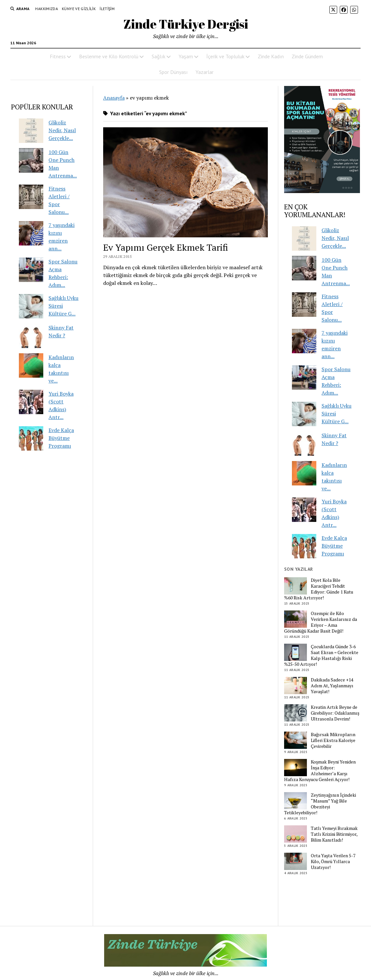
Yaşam (186, 56)
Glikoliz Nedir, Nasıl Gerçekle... (62, 130)
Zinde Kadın (271, 56)
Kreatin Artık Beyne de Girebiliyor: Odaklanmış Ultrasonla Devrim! (335, 713)
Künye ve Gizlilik (79, 9)
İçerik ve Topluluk (225, 56)
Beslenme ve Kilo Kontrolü (109, 56)
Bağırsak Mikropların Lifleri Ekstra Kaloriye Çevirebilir (333, 740)
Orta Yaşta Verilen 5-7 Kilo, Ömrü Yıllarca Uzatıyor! (333, 861)
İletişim (107, 9)
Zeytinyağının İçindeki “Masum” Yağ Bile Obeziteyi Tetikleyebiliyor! (320, 804)
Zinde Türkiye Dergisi (186, 24)
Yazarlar (205, 72)
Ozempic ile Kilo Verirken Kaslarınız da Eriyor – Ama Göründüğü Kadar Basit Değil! (321, 622)
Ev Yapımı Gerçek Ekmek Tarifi (166, 247)
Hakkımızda (47, 9)
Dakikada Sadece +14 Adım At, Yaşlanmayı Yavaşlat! (332, 686)
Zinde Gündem (307, 56)
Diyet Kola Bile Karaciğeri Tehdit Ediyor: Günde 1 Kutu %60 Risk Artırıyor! (319, 589)
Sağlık (158, 56)
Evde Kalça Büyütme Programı (61, 438)
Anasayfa (114, 98)
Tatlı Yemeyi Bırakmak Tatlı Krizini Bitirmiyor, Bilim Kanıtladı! (334, 834)
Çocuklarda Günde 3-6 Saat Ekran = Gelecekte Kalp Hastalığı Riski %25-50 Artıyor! (321, 655)
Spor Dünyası (173, 72)
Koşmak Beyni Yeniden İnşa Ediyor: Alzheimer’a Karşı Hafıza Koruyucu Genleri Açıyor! (320, 771)
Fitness (58, 56)
